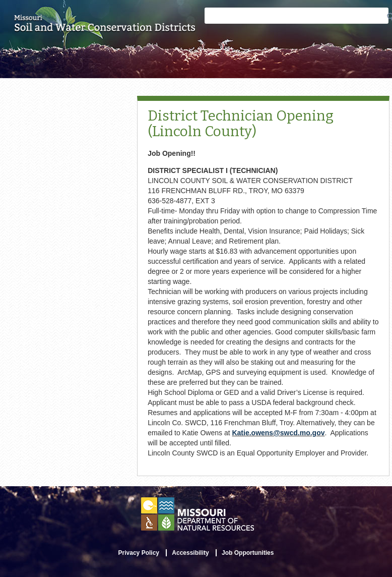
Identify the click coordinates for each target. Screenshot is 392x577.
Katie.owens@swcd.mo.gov (278, 433)
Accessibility (190, 553)
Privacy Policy (139, 553)
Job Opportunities (248, 553)
